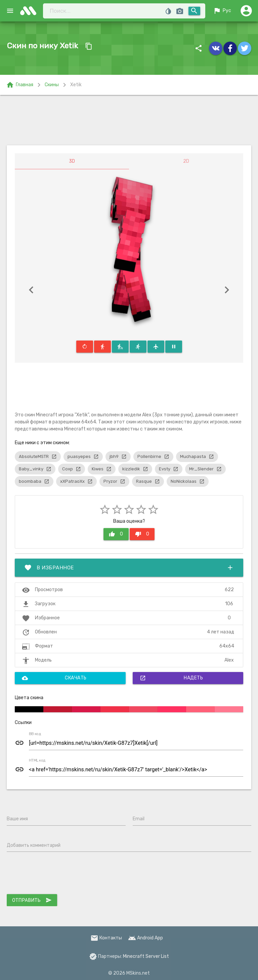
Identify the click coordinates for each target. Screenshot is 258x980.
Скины (52, 85)
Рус (222, 11)
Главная (20, 85)
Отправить (32, 900)
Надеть (171, 678)
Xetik (76, 85)
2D (186, 161)
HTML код (37, 761)
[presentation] (58, 874)
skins (30, 11)
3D (72, 161)
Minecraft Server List (146, 956)
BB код (35, 734)
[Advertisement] (129, 120)
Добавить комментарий (34, 845)
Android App (145, 938)
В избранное (129, 568)
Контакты (106, 938)
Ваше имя (17, 819)
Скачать (54, 678)
